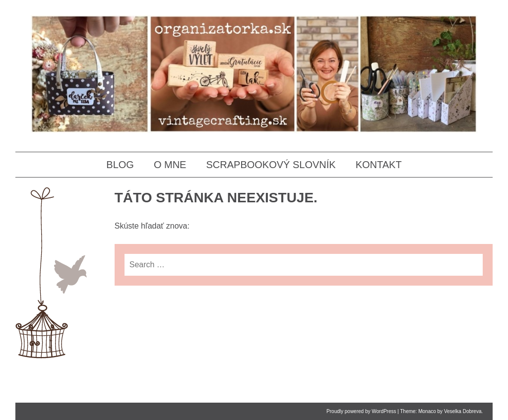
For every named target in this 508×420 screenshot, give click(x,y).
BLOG (120, 165)
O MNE (170, 165)
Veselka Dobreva (463, 411)
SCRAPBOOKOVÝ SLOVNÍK (271, 165)
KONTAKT (379, 165)
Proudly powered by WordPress (361, 411)
